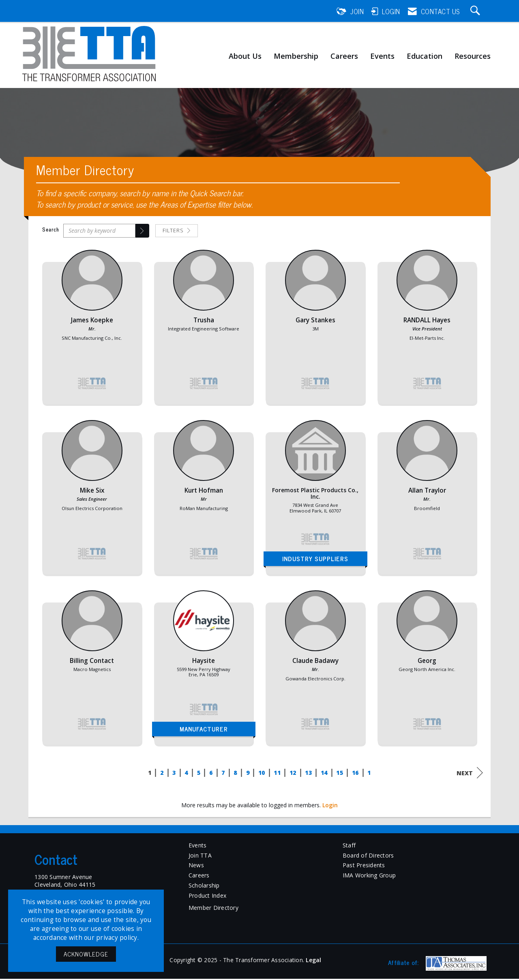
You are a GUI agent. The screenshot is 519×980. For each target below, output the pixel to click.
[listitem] (92, 332)
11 (277, 773)
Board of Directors (368, 856)
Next (470, 774)
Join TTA (200, 856)
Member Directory (213, 909)
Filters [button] (177, 231)
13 (308, 773)
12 (293, 773)
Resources (473, 56)
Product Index (207, 897)
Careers (344, 56)
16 (355, 773)
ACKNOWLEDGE (86, 954)
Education (425, 56)
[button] (142, 232)
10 (262, 773)
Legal (313, 961)
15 (340, 773)
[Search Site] (476, 11)
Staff (349, 846)
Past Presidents (364, 866)
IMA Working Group (369, 876)
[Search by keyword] (99, 232)
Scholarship (204, 887)
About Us (245, 56)
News (196, 866)
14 (324, 773)
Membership (296, 56)
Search (51, 231)
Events (382, 56)
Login (330, 806)
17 (371, 773)
